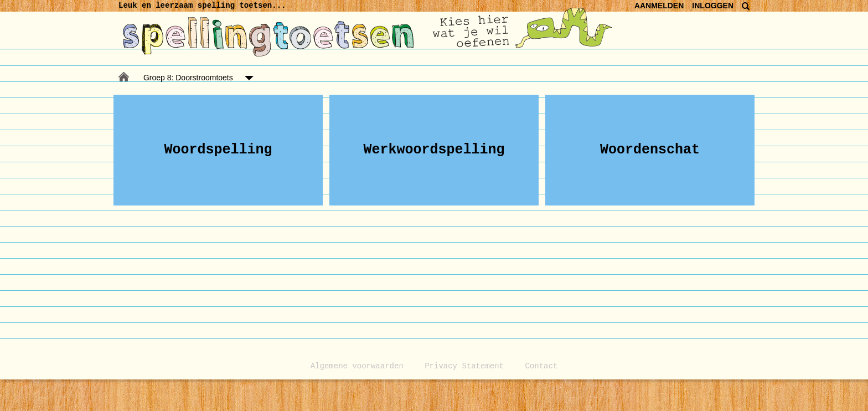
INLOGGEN (713, 6)
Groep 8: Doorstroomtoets (188, 78)
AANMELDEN (659, 6)
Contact (541, 366)
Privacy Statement (464, 366)
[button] (218, 150)
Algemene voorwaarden (357, 366)
